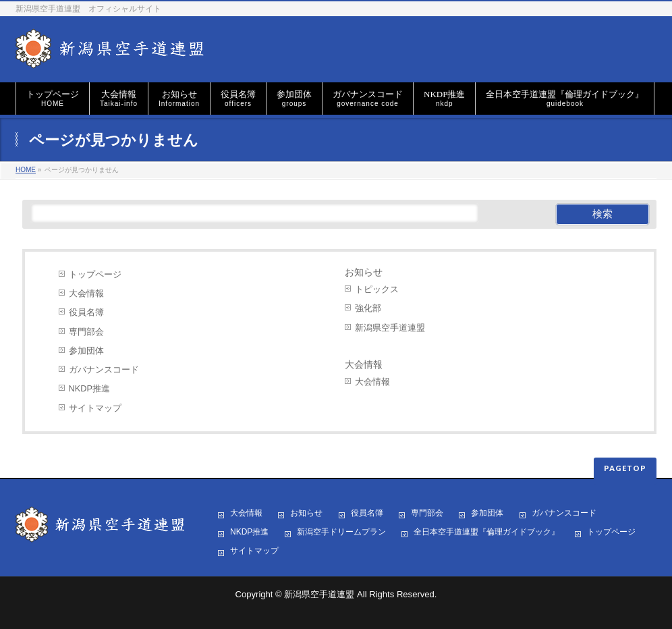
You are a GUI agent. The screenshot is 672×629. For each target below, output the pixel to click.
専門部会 (86, 332)
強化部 (368, 308)
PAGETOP (625, 468)
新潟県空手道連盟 (390, 328)
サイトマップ (95, 408)
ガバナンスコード (104, 370)
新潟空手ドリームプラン (341, 532)
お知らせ (364, 272)
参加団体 (86, 351)
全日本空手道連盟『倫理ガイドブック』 (486, 532)
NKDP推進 (89, 388)
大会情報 (86, 293)
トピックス (377, 289)
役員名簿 (86, 312)
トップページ (95, 274)
